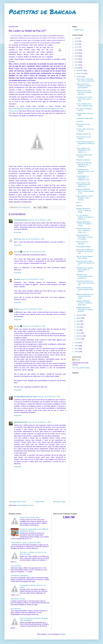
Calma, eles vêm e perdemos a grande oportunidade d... (84, 86)
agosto (79, 318)
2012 (77, 62)
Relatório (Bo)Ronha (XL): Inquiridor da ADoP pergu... (85, 296)
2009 (77, 343)
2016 (77, 50)
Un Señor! (80, 121)
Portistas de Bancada (42, 12)
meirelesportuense (21, 220)
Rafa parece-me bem (18, 599)
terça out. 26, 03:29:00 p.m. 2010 (32, 279)
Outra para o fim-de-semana (83, 125)
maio (78, 327)
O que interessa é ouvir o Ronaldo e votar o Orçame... (85, 198)
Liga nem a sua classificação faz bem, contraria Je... (84, 276)
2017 (77, 47)
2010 (77, 68)
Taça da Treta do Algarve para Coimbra (85, 257)
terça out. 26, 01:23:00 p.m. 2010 (40, 220)
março (79, 333)
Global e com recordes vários (30, 517)
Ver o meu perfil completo (81, 368)
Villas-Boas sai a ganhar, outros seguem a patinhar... (85, 270)
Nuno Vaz (17, 239)
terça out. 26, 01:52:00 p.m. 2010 (34, 252)
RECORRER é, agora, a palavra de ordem (26, 543)
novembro (80, 73)
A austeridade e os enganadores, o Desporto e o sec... (83, 178)
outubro (79, 77)
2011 (77, 65)
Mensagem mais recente (18, 502)
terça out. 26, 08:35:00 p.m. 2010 (40, 422)
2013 (77, 59)
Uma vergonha (16, 566)
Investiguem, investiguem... (20, 576)
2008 (77, 346)
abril (78, 330)
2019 (77, 41)
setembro (80, 315)
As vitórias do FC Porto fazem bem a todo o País (84, 99)
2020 (77, 38)
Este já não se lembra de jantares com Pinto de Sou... (85, 252)
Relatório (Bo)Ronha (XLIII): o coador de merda (84, 211)
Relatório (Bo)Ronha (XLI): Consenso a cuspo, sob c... (83, 230)
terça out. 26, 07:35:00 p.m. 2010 (49, 397)
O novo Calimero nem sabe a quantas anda (84, 105)
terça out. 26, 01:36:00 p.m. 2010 (33, 239)
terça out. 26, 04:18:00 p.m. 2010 (34, 326)
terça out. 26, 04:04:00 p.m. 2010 (30, 309)
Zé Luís (17, 252)
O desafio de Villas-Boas (85, 118)
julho (78, 321)
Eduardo (17, 279)
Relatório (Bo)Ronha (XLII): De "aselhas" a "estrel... (84, 224)
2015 (77, 53)
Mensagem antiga (59, 502)
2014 (77, 56)
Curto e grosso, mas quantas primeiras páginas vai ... (83, 185)
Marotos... (80, 206)
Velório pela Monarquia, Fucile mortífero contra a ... (85, 290)
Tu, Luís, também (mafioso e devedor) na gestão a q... (85, 217)
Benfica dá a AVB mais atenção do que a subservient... (84, 165)
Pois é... (79, 203)
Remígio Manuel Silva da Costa (25, 397)
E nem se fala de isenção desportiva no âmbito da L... (85, 144)
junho (79, 324)
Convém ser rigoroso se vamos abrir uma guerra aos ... (85, 283)
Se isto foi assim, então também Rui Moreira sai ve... (85, 263)
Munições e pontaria (83, 160)
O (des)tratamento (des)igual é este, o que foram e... (85, 171)
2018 (77, 44)
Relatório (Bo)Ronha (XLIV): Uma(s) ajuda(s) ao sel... (85, 191)
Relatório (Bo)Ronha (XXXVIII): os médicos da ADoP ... (84, 310)
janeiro (79, 339)
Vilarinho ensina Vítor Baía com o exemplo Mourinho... (84, 92)
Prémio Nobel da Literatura (82, 243)
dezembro (80, 71)
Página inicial (40, 502)
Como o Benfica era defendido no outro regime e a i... (83, 150)
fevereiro (80, 336)
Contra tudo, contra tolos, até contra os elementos (85, 80)
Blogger (63, 634)
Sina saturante (16, 609)
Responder (18, 232)
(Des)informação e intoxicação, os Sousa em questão (84, 237)
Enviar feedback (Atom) (25, 505)
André (16, 309)
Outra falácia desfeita (83, 247)
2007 (77, 349)
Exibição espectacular (84, 134)
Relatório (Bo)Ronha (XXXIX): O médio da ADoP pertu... (84, 303)
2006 (77, 352)
